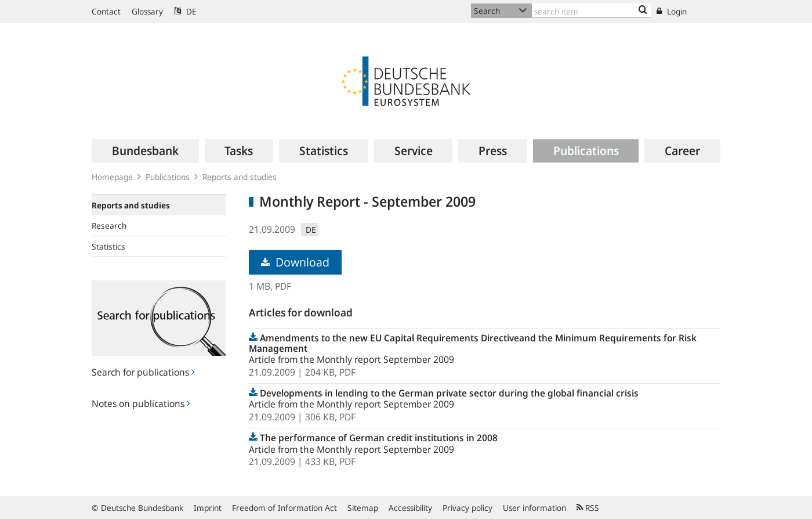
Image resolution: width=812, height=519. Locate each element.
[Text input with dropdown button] (592, 11)
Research (109, 226)
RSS (588, 508)
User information (534, 508)
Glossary (147, 11)
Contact (106, 11)
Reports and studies (240, 177)
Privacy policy (467, 508)
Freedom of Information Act (284, 508)
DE (185, 11)
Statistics (108, 246)
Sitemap (363, 508)
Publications (168, 177)
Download (295, 262)
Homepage (112, 177)
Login (672, 11)
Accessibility (410, 508)
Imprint (208, 508)
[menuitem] (145, 151)
